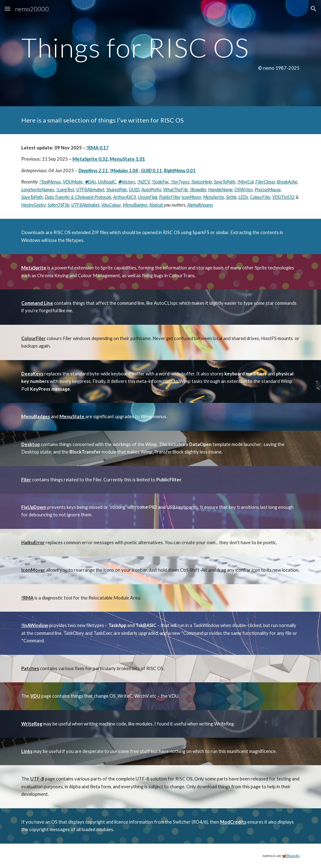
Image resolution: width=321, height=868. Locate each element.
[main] (161, 53)
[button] (8, 9)
